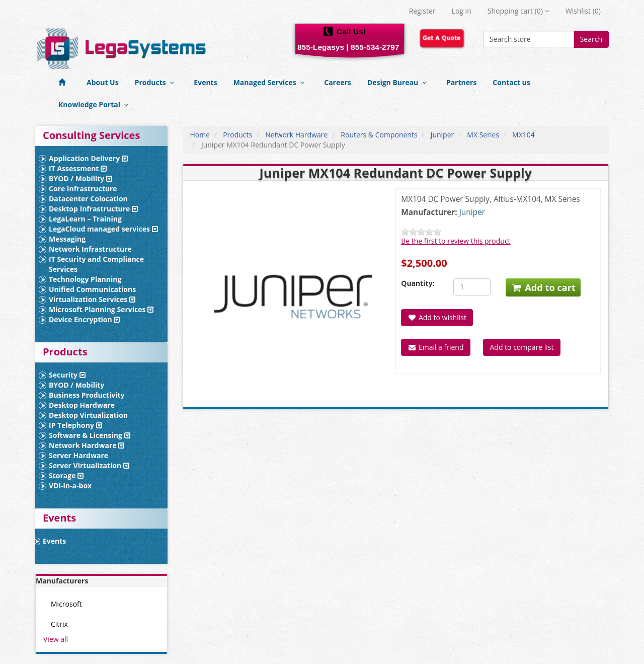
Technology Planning (85, 279)
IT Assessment (78, 168)
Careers (338, 82)
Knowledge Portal (95, 104)
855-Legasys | (323, 47)
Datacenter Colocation (88, 199)
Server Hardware (78, 455)
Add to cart (543, 287)
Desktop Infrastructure (93, 209)
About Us (103, 82)
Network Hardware (87, 445)
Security (67, 375)
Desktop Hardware (82, 405)
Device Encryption (84, 319)
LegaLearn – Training (85, 219)
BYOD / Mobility (80, 178)
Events (205, 82)
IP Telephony (75, 425)
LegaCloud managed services (103, 229)
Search (591, 39)
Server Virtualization (89, 465)
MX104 (524, 135)
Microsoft (66, 604)
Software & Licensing (90, 435)
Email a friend (435, 347)
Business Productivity (87, 395)
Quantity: (418, 283)
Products (156, 82)
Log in (462, 11)
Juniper (442, 135)
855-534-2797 (375, 47)
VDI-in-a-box (70, 486)
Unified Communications (92, 289)
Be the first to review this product (456, 241)
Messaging (67, 239)
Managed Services (271, 82)
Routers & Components (379, 135)
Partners (461, 82)
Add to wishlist (437, 317)
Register (422, 11)
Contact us (511, 82)
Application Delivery (88, 158)
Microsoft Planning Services (101, 309)
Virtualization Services (92, 299)
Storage (66, 475)
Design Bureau (399, 82)
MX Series (483, 135)
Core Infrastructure (83, 189)
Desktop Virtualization (88, 415)
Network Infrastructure (90, 249)
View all (56, 639)
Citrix (59, 624)
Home (200, 135)
